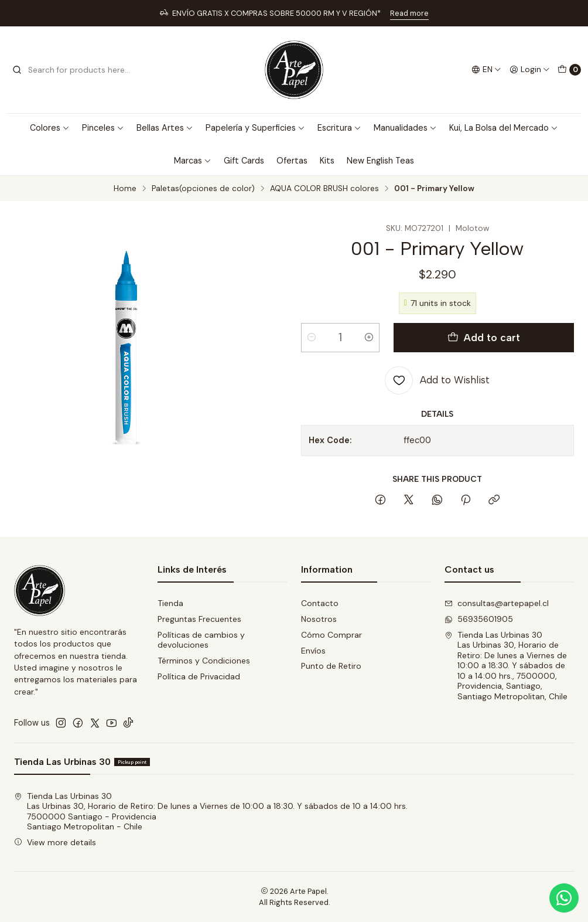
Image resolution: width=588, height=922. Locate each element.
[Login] (530, 70)
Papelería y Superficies (255, 128)
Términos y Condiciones (204, 661)
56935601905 (479, 619)
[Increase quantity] (369, 338)
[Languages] (486, 70)
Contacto (320, 603)
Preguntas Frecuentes (199, 619)
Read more (409, 13)
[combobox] (71, 70)
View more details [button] (55, 842)
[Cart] (569, 70)
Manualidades (405, 128)
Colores (50, 128)
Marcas (193, 161)
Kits (327, 161)
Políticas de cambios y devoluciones (201, 640)
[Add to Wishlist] (437, 380)
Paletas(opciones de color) (203, 189)
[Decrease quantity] (312, 338)
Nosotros (319, 619)
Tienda (170, 603)
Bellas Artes (165, 128)
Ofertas (292, 161)
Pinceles (103, 128)
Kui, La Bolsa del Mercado (504, 128)
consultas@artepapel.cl (497, 603)
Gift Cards (244, 161)
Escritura (339, 128)
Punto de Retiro (331, 666)
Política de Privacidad (199, 676)
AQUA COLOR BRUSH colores (324, 189)
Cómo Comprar (331, 635)
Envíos (313, 651)
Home (125, 189)
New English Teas (380, 161)
